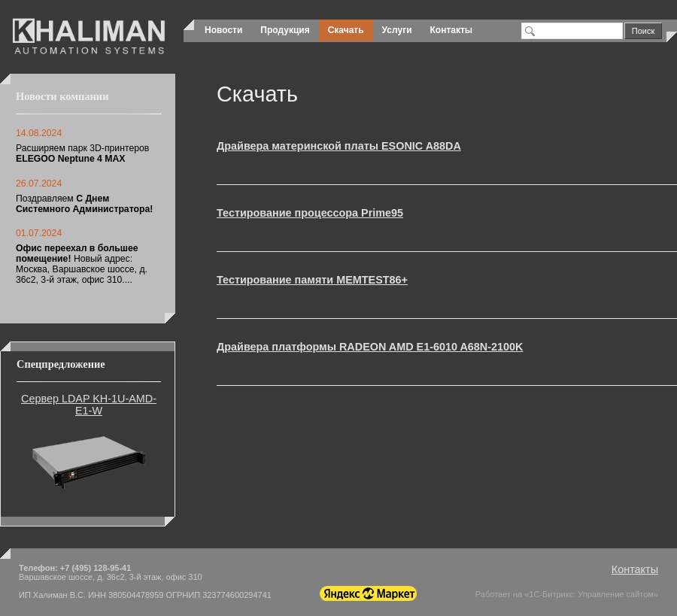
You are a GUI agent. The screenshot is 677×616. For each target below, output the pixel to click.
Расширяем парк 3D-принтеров (82, 153)
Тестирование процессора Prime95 (310, 213)
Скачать (346, 30)
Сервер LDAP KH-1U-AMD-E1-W (89, 405)
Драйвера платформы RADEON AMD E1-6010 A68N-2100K (370, 347)
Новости (223, 30)
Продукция (285, 30)
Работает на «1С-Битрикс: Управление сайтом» (567, 594)
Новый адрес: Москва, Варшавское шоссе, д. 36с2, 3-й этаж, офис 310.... (82, 264)
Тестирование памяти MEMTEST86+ (312, 280)
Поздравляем (84, 204)
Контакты (452, 30)
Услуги (397, 30)
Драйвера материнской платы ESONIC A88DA (339, 146)
